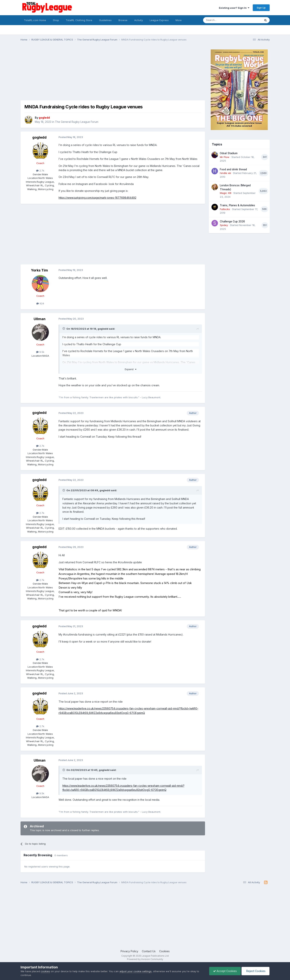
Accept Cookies (225, 971)
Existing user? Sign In (234, 8)
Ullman (40, 319)
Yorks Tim (39, 270)
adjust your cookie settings (135, 971)
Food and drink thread (233, 169)
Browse (123, 20)
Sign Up (261, 8)
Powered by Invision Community (145, 959)
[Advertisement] (90, 74)
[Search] (222, 20)
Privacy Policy (129, 951)
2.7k (40, 171)
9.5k (40, 352)
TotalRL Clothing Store (79, 20)
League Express (159, 20)
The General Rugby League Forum (77, 122)
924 (40, 303)
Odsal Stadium (229, 153)
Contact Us (149, 951)
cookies (45, 971)
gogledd (39, 137)
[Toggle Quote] (64, 329)
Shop (56, 20)
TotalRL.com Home (35, 20)
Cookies (164, 951)
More (179, 20)
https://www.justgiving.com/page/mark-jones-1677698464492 (97, 198)
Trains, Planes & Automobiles (237, 205)
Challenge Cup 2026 (232, 221)
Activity (139, 20)
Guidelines (105, 20)
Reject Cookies (255, 971)
